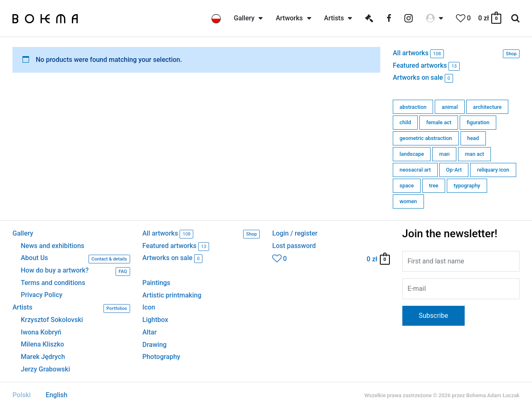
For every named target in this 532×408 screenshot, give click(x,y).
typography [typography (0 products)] (467, 186)
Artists (71, 308)
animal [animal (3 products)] (450, 107)
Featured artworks (426, 66)
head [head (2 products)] (473, 138)
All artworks (456, 54)
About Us (75, 259)
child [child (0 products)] (405, 122)
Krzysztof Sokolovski (52, 320)
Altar (150, 332)
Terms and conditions (53, 283)
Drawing (155, 345)
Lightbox (155, 320)
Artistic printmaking (172, 295)
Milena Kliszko (42, 344)
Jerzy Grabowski (45, 369)
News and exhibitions (53, 246)
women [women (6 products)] (408, 201)
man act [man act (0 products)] (475, 154)
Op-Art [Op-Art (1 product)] (454, 170)
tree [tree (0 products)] (433, 186)
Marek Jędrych (43, 357)
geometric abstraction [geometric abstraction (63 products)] (426, 138)
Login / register (295, 233)
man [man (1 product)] (445, 154)
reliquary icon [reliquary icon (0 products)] (493, 170)
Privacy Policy (42, 295)
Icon (149, 307)
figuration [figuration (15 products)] (478, 122)
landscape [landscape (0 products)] (412, 154)
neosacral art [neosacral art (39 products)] (415, 170)
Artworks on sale (423, 78)
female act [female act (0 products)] (439, 122)
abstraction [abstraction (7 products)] (413, 107)
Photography (161, 357)
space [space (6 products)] (406, 186)
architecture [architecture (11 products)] (487, 107)
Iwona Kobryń (41, 332)
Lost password (294, 246)
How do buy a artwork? (75, 272)
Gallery (23, 233)
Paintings (156, 283)
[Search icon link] (515, 18)
